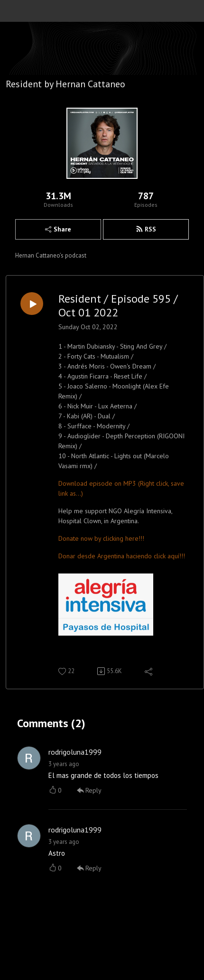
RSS (146, 229)
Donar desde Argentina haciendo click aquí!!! (122, 556)
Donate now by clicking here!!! (101, 538)
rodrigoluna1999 (75, 752)
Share (58, 229)
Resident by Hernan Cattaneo (65, 84)
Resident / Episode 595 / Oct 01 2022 (118, 306)
